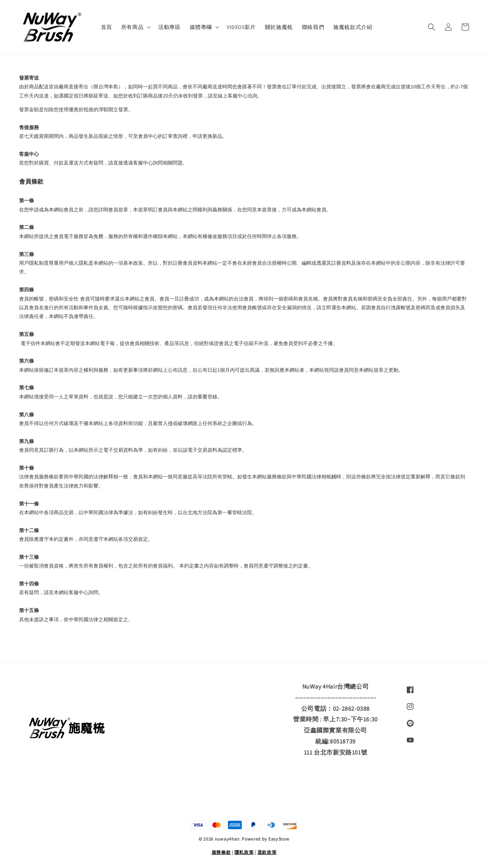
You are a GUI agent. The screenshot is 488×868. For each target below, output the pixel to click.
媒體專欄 (201, 27)
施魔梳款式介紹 (353, 27)
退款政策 (267, 852)
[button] (432, 27)
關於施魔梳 (279, 27)
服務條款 (221, 852)
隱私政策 (244, 852)
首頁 (107, 27)
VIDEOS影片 (241, 27)
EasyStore (279, 839)
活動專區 (169, 27)
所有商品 (132, 27)
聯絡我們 (313, 27)
